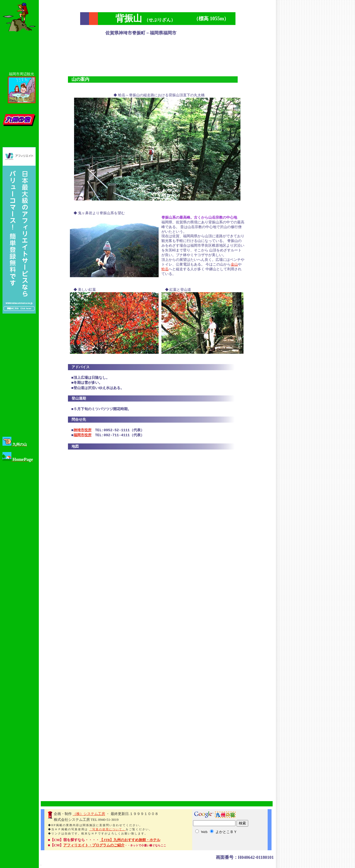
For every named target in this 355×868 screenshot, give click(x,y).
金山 (234, 265)
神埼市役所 (83, 431)
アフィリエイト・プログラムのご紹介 (94, 846)
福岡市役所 (83, 436)
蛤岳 (165, 270)
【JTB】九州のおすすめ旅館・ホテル (130, 840)
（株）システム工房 (89, 814)
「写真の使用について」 (107, 830)
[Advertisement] (158, 54)
